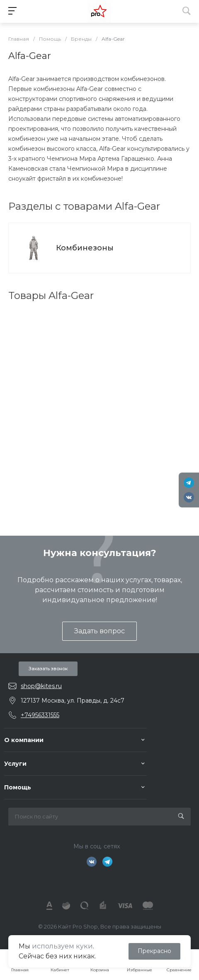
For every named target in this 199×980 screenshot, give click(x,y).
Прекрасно (154, 951)
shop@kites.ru (41, 686)
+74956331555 (40, 715)
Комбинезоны (85, 248)
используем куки (62, 946)
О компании (24, 740)
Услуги (15, 764)
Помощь (18, 787)
